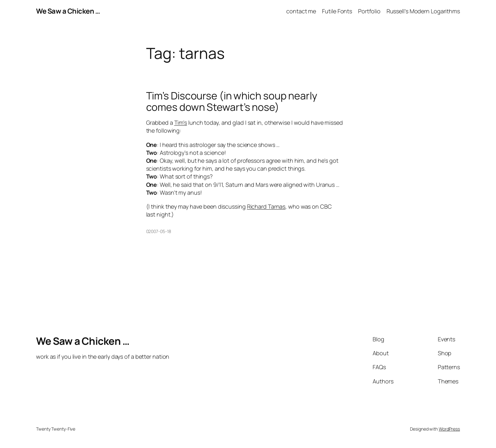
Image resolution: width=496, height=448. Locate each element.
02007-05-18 (159, 231)
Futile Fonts (337, 11)
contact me (301, 11)
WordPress (449, 429)
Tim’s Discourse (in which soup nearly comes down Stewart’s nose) (232, 101)
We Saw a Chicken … (68, 11)
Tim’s (181, 123)
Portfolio (369, 11)
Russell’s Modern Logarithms (423, 11)
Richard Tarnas (266, 206)
